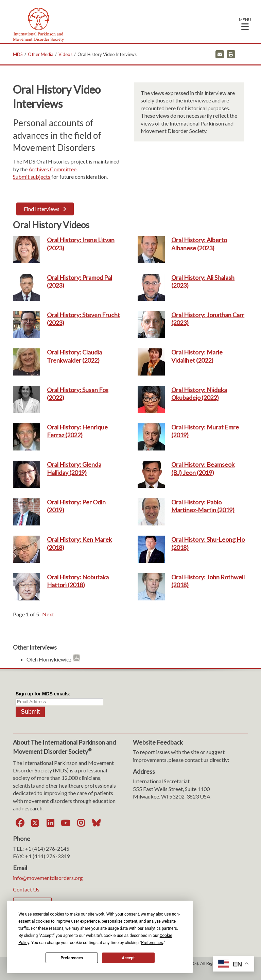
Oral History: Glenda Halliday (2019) (74, 468)
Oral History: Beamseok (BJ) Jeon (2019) (203, 468)
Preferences (72, 958)
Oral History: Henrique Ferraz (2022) (77, 431)
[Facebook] (20, 823)
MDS (18, 54)
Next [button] (48, 614)
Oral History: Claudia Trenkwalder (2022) (74, 356)
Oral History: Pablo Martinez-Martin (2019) (203, 506)
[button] (245, 24)
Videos (65, 54)
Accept (128, 958)
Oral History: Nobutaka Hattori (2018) (78, 581)
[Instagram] (81, 823)
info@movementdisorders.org (48, 878)
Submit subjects (32, 177)
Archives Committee (53, 169)
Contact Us (26, 889)
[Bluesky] (96, 823)
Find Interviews (42, 209)
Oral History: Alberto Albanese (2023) (199, 244)
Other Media (41, 54)
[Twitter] (35, 823)
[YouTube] (66, 823)
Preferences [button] (152, 943)
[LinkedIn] (50, 823)
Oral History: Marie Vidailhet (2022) (197, 356)
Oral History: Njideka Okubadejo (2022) (199, 394)
